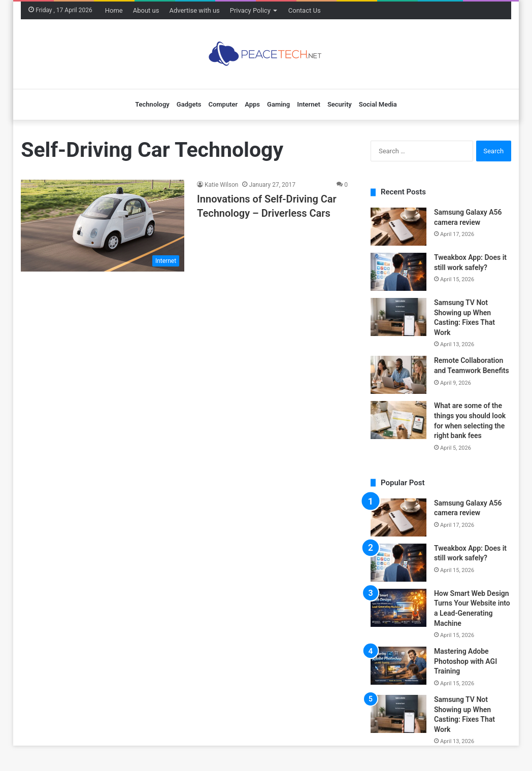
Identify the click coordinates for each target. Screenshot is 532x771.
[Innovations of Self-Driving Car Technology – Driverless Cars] (103, 226)
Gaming (278, 104)
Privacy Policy (250, 10)
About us (146, 10)
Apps (252, 104)
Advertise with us (194, 10)
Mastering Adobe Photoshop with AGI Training (465, 661)
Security (340, 104)
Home (114, 10)
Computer (223, 104)
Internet (309, 104)
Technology (152, 104)
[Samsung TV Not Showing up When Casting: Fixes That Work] (398, 317)
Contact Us (305, 10)
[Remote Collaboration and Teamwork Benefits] (398, 375)
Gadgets (189, 104)
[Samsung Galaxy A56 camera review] (398, 227)
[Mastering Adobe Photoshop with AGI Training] (398, 666)
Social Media (378, 104)
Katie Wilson (221, 185)
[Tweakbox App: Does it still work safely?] (398, 272)
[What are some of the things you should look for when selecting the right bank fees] (398, 420)
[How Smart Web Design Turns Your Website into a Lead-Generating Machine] (398, 608)
